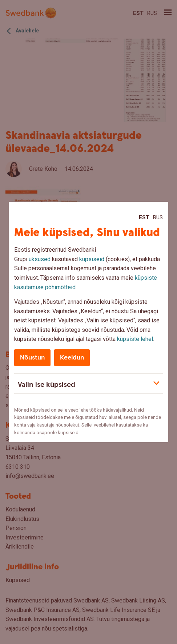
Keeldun (72, 358)
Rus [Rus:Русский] (158, 217)
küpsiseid (92, 259)
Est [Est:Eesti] (144, 217)
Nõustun (32, 358)
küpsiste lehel (135, 339)
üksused (40, 259)
